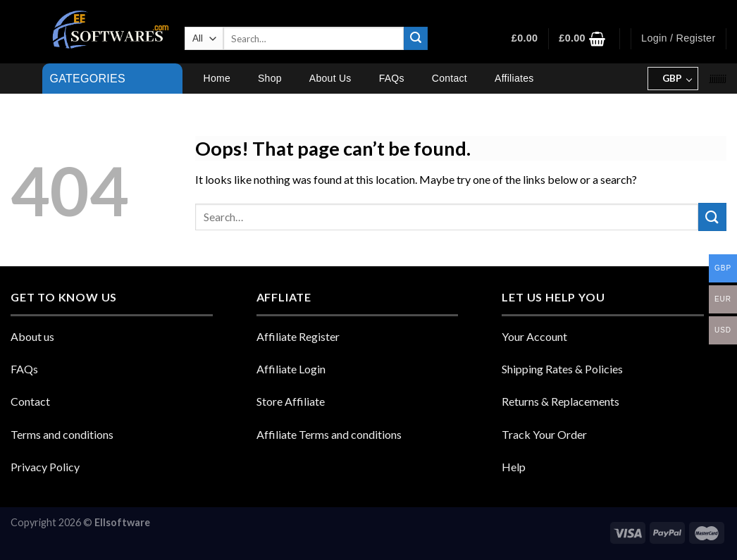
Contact (450, 78)
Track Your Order (544, 434)
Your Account (534, 336)
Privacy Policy (45, 467)
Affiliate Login (291, 369)
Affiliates (514, 78)
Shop (270, 78)
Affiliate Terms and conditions (329, 434)
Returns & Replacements (561, 401)
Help (514, 467)
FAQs (392, 78)
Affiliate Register (298, 336)
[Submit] (416, 39)
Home (217, 78)
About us (32, 336)
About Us (330, 78)
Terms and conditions (62, 434)
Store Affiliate (291, 401)
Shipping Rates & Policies (562, 369)
